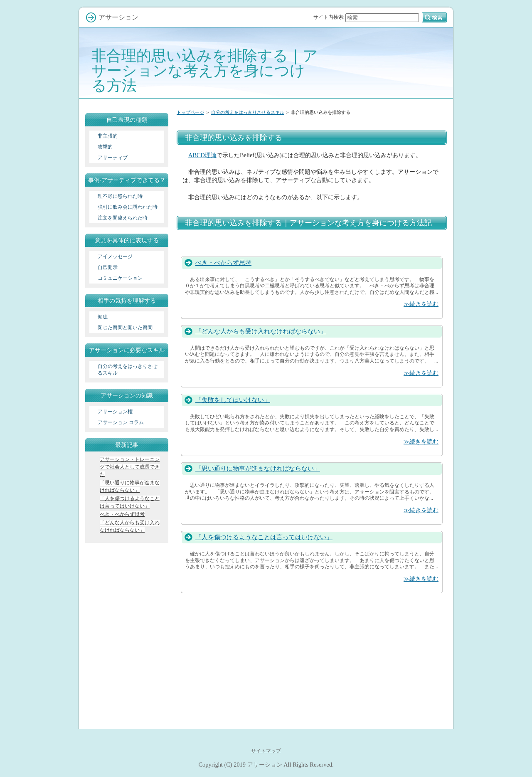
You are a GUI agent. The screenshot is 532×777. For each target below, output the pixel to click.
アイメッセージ (115, 257)
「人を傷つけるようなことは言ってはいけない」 (264, 537)
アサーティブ (113, 158)
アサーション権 (115, 412)
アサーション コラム (121, 422)
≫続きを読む (421, 304)
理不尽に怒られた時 (120, 196)
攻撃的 (105, 147)
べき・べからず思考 (223, 263)
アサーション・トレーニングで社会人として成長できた (130, 467)
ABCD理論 (202, 155)
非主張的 (108, 136)
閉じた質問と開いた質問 (125, 328)
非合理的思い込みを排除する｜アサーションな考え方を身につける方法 (205, 70)
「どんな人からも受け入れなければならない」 (261, 331)
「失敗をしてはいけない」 (233, 400)
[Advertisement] (312, 125)
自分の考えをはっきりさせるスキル (248, 112)
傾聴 (103, 317)
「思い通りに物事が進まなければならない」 (258, 468)
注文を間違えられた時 (123, 218)
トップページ (190, 112)
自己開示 (108, 267)
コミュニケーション (120, 278)
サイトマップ (266, 751)
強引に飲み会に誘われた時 (128, 207)
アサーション (265, 765)
